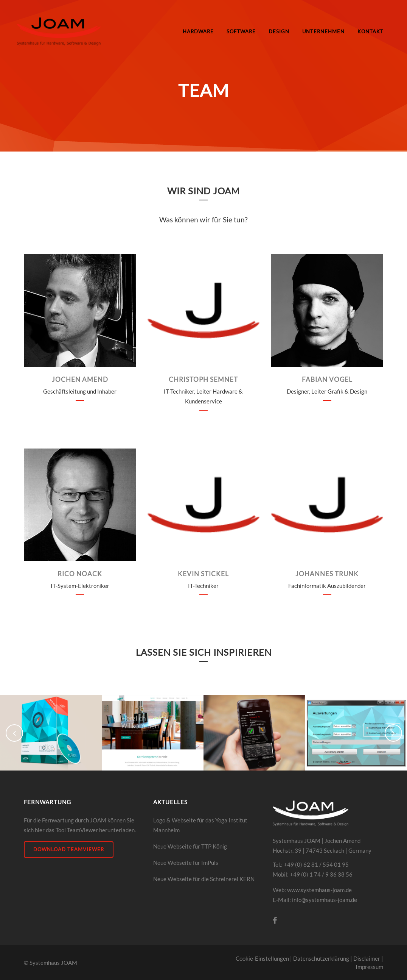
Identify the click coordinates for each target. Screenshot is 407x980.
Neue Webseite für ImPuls (186, 863)
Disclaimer (367, 958)
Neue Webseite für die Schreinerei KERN (204, 879)
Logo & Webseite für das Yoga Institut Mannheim (200, 825)
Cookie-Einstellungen (262, 958)
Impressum (369, 967)
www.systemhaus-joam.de (319, 890)
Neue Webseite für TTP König (190, 846)
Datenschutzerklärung (321, 958)
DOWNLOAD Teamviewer (69, 849)
